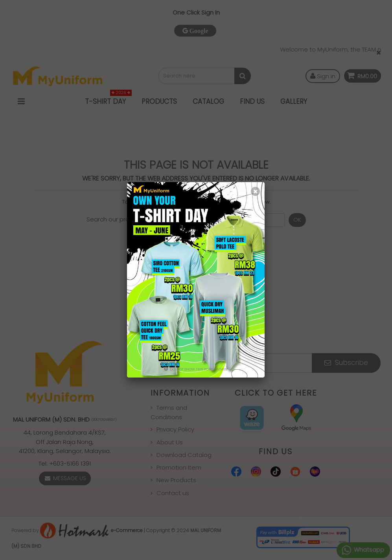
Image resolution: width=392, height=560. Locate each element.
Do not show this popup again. (196, 369)
